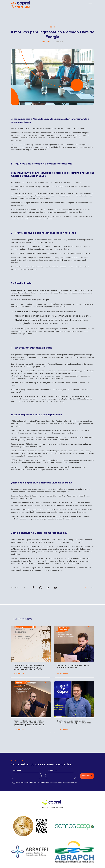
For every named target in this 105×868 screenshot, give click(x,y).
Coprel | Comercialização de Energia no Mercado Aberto (37, 570)
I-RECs (23, 396)
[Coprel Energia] (20, 5)
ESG (60, 390)
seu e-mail (52, 770)
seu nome (17, 770)
